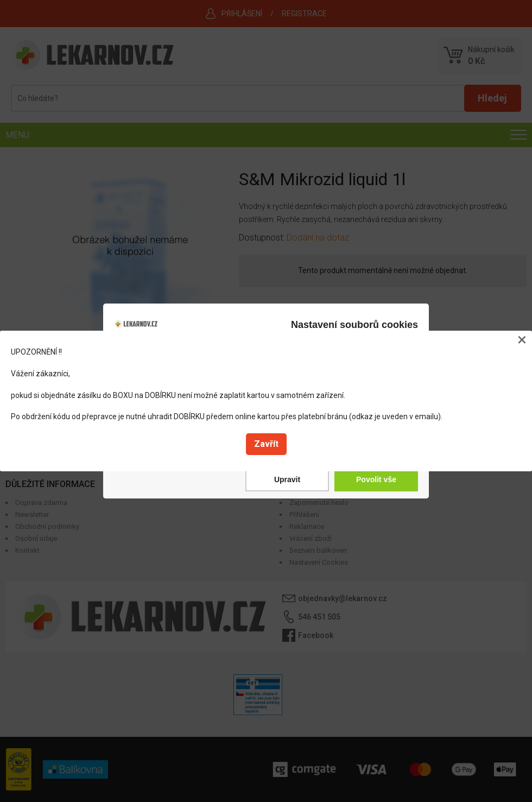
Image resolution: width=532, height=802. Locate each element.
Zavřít (266, 444)
